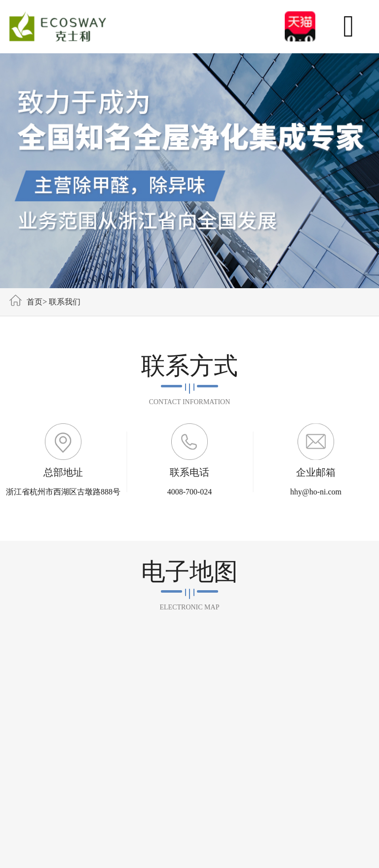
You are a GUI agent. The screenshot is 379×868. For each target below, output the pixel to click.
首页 (35, 302)
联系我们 (65, 302)
